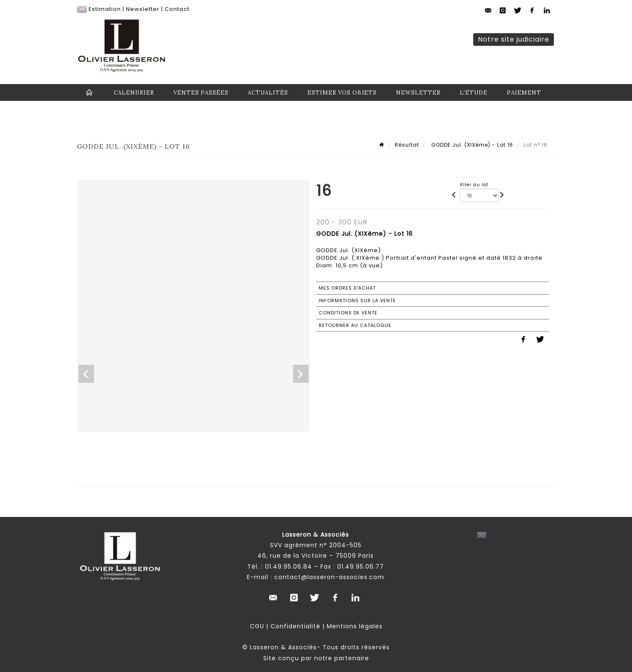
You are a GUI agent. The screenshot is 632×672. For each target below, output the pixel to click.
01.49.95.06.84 (288, 567)
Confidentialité (295, 626)
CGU (257, 626)
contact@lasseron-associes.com (329, 577)
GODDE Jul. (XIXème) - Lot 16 (471, 145)
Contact (177, 9)
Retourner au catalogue (355, 325)
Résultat (407, 145)
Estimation (105, 9)
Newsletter (143, 9)
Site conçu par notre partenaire (316, 658)
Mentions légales (355, 626)
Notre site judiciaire (514, 39)
